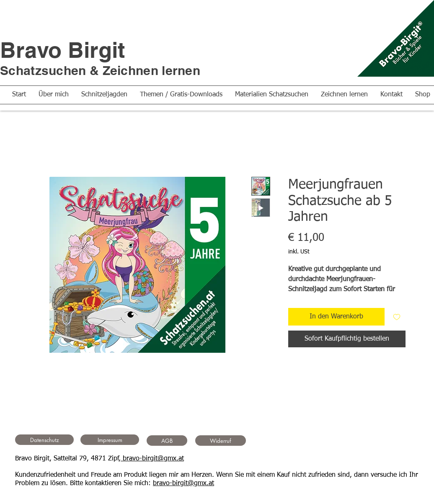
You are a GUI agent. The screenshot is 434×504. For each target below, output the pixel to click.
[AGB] (167, 441)
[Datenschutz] (44, 440)
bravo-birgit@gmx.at (152, 459)
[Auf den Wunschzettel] (397, 317)
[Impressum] (110, 440)
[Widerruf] (221, 441)
